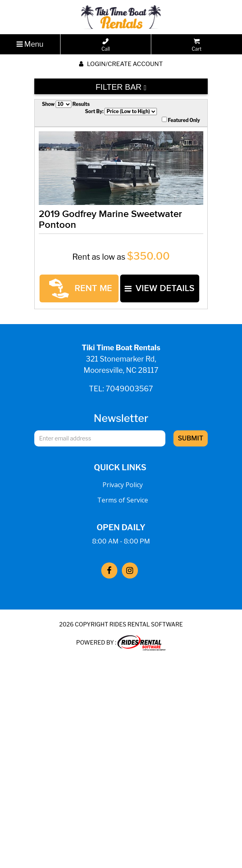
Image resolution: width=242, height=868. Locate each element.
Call (106, 45)
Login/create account (121, 64)
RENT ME (86, 288)
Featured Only (181, 120)
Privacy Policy (123, 503)
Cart (196, 45)
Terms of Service (123, 519)
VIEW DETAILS (84, 312)
